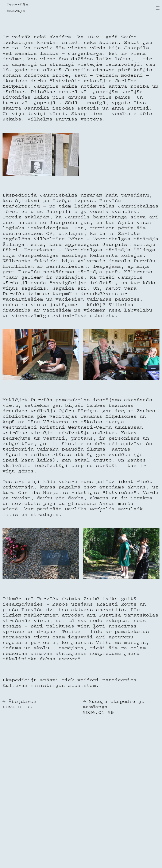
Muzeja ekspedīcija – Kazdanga (117, 705)
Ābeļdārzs (22, 702)
